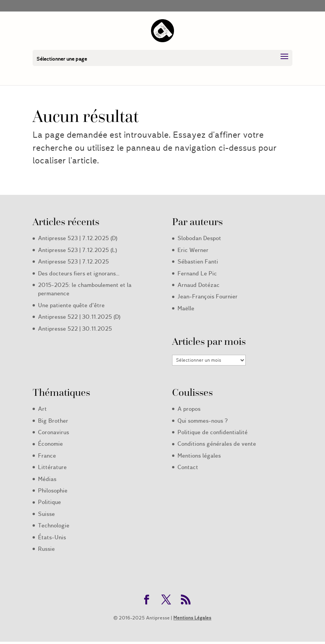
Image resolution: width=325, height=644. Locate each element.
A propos (189, 409)
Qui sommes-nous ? (203, 421)
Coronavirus (53, 432)
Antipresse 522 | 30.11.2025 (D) (79, 317)
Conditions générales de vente (217, 444)
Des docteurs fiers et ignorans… (79, 273)
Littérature (52, 467)
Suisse (46, 514)
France (47, 456)
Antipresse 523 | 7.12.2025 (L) (77, 250)
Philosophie (53, 491)
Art (42, 409)
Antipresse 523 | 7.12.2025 (73, 262)
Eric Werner (193, 250)
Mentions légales (199, 456)
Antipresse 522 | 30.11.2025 (75, 329)
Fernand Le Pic (197, 273)
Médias (47, 479)
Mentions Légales (192, 618)
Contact (188, 467)
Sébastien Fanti (198, 262)
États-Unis (52, 537)
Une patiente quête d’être (71, 305)
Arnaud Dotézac (199, 285)
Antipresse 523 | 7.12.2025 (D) (78, 238)
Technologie (54, 525)
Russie (46, 549)
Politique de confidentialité (213, 432)
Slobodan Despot (199, 238)
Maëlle (186, 308)
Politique (49, 502)
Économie (50, 444)
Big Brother (53, 421)
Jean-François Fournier (208, 296)
